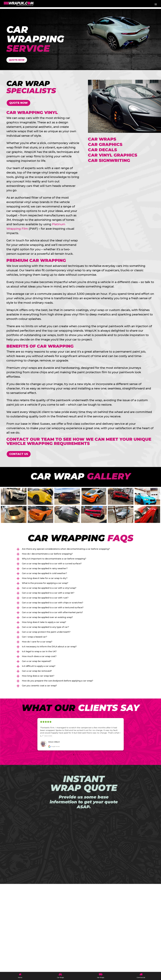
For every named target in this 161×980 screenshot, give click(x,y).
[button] (81, 551)
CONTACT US (24, 955)
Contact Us (19, 455)
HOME (20, 910)
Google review (54, 747)
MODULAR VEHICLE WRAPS (32, 920)
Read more (48, 737)
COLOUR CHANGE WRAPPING (33, 925)
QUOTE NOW (18, 60)
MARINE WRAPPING (28, 945)
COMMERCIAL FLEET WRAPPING (35, 940)
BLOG (19, 915)
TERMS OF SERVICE (27, 960)
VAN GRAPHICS (25, 950)
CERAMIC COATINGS (28, 935)
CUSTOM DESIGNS (27, 930)
